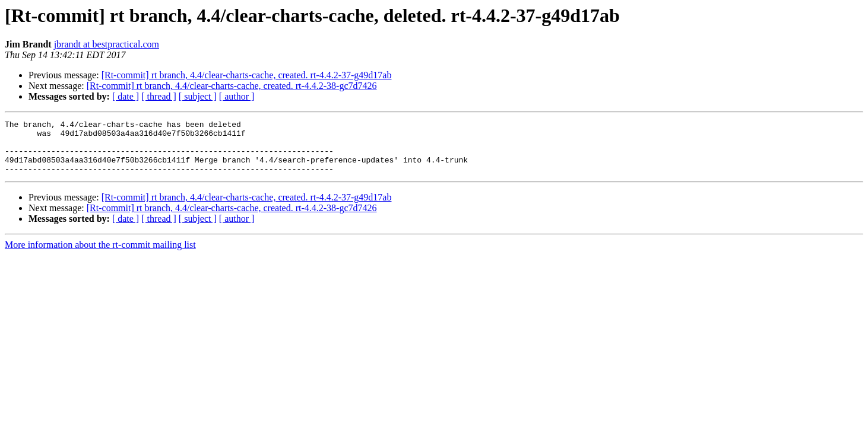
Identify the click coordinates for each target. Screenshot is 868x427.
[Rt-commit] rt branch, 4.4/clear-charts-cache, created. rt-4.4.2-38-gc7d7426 (232, 86)
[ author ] (237, 96)
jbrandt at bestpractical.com (107, 44)
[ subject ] (198, 96)
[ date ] (126, 96)
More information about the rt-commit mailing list (100, 255)
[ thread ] (159, 96)
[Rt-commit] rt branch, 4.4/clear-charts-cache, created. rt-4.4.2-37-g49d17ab (247, 75)
